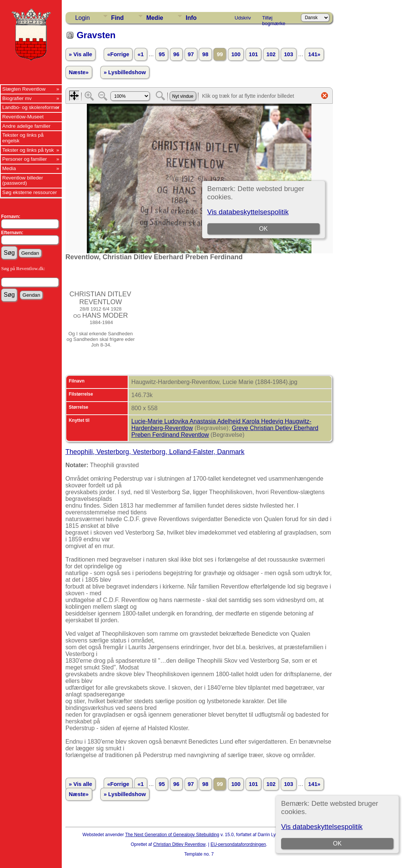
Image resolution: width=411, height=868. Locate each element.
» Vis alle (80, 54)
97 (191, 54)
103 (289, 54)
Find (118, 18)
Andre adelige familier (26, 126)
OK (337, 843)
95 (162, 54)
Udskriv (243, 18)
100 (236, 54)
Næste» (79, 72)
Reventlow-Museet (23, 117)
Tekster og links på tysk (28, 150)
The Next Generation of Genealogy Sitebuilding (172, 835)
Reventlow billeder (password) (23, 181)
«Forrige (118, 54)
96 (176, 54)
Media (9, 168)
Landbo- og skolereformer (31, 107)
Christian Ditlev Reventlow (179, 844)
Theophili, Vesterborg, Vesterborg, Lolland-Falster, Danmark (155, 452)
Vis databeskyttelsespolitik (322, 827)
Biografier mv (17, 98)
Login (83, 18)
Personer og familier (25, 159)
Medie (155, 18)
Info (191, 18)
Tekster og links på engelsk (23, 138)
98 (205, 54)
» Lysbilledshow (125, 72)
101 (253, 54)
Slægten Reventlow (24, 89)
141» (314, 54)
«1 (141, 54)
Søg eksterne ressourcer (30, 192)
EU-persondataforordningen (238, 844)
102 (271, 54)
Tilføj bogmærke (274, 19)
